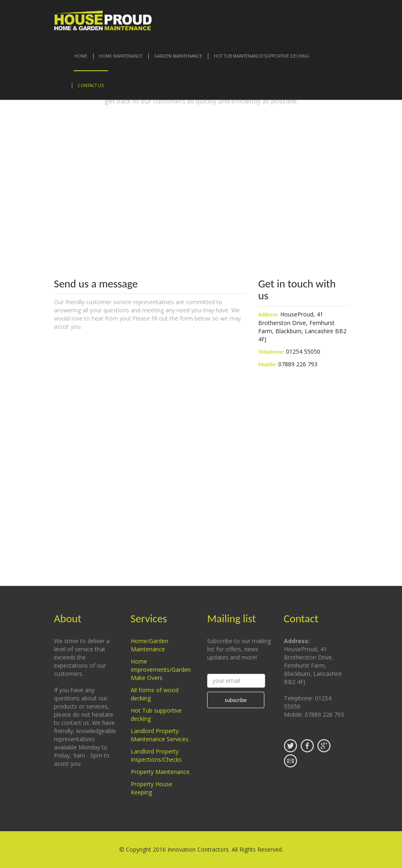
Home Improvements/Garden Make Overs (161, 670)
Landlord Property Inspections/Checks (156, 755)
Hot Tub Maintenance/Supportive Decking (261, 56)
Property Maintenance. (161, 772)
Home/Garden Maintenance (150, 645)
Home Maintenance (121, 56)
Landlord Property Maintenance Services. (160, 735)
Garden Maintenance (178, 56)
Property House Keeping (152, 788)
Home (81, 56)
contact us (91, 85)
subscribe (236, 700)
